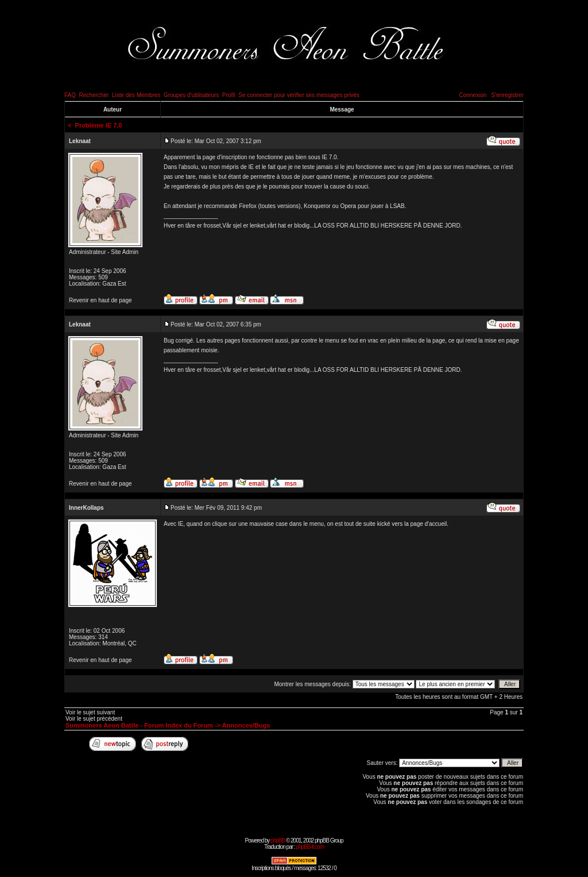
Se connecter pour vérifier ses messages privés (299, 95)
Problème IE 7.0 (99, 125)
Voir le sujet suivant (90, 712)
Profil (229, 95)
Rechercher (94, 95)
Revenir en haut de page (100, 300)
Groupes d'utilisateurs (191, 95)
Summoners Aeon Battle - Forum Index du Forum (139, 725)
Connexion (473, 95)
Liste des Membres (136, 95)
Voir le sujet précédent (94, 719)
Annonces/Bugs (246, 725)
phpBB (278, 841)
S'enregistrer (508, 95)
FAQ (70, 95)
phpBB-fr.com (310, 847)
